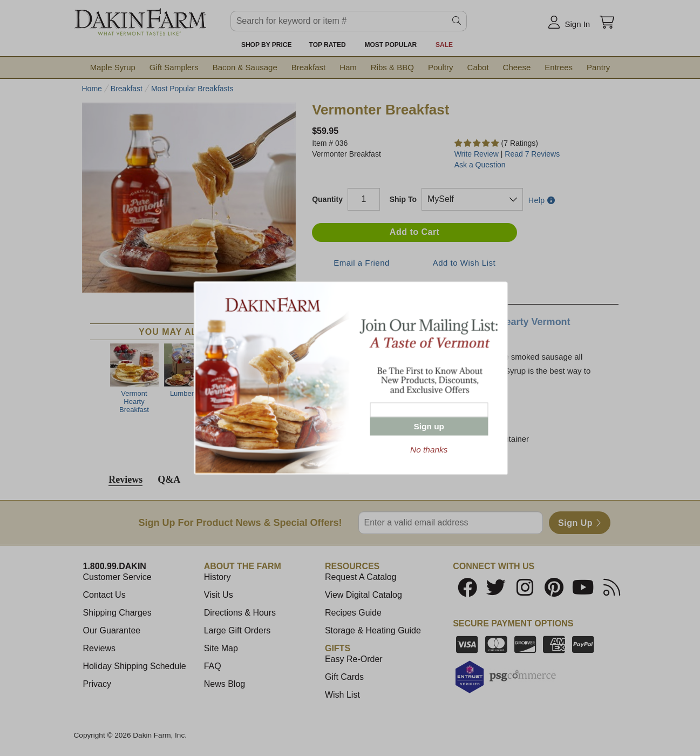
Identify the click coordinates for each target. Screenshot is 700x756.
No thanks (429, 450)
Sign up (429, 426)
